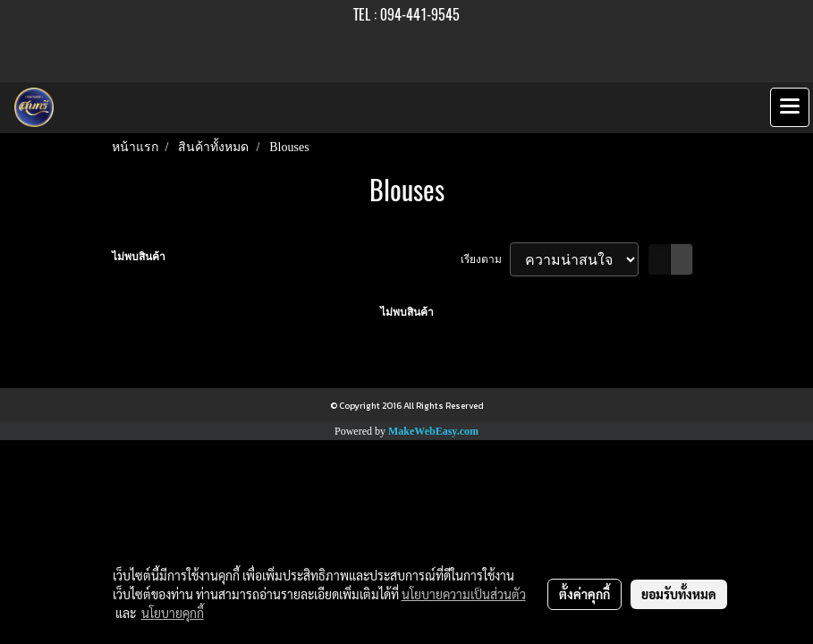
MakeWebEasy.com (433, 431)
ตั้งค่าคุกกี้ (584, 594)
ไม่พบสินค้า (139, 257)
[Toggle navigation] (790, 107)
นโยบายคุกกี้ (173, 613)
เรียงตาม (485, 259)
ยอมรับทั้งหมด (679, 594)
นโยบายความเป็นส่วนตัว (464, 594)
